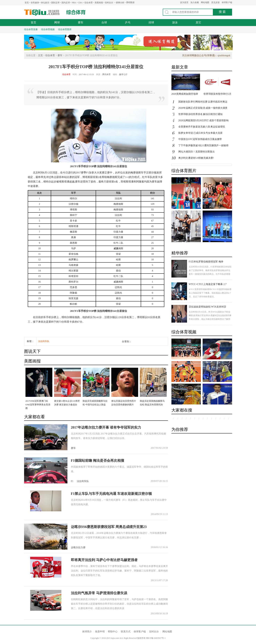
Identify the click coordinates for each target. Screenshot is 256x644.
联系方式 (126, 632)
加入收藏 (195, 2)
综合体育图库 (65, 29)
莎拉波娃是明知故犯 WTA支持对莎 (207, 307)
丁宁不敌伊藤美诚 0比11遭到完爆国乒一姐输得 (203, 145)
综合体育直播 (31, 29)
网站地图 (205, 2)
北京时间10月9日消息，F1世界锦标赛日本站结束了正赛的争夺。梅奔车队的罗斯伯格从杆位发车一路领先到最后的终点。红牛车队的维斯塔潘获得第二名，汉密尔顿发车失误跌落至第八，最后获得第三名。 (210, 274)
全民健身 (35, 3)
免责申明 (100, 632)
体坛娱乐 (45, 3)
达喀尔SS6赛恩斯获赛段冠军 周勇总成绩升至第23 (109, 527)
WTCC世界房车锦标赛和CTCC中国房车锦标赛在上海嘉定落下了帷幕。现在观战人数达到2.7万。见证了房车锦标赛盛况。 (210, 293)
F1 (72, 481)
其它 (198, 22)
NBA (74, 3)
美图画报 (99, 3)
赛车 (81, 22)
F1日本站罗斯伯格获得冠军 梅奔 (206, 262)
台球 (104, 22)
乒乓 (128, 22)
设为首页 (184, 2)
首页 (27, 3)
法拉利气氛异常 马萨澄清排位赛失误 (99, 593)
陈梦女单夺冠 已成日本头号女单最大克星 (201, 133)
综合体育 (89, 3)
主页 (40, 55)
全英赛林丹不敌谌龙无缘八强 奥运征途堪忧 (202, 127)
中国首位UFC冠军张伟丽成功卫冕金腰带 (200, 139)
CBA (80, 3)
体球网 (42, 13)
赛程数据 (130, 2)
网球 (57, 22)
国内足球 (66, 3)
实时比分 (109, 3)
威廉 (116, 248)
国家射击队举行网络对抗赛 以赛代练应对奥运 (203, 102)
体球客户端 (227, 2)
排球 (151, 22)
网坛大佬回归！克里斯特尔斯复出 (197, 152)
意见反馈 (215, 2)
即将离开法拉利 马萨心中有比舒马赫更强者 (104, 560)
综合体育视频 (48, 29)
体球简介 (87, 632)
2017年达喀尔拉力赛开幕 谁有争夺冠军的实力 (106, 427)
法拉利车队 (44, 341)
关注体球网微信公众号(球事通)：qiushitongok (206, 55)
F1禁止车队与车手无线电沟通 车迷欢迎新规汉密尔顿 (111, 494)
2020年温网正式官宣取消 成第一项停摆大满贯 (203, 108)
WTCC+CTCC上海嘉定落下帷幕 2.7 (208, 284)
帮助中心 (113, 632)
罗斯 (73, 260)
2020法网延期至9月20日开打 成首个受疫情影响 (204, 120)
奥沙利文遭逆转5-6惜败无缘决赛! (196, 158)
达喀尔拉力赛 (78, 547)
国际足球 (55, 3)
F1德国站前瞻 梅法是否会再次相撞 (97, 460)
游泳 (175, 22)
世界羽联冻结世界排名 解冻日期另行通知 (201, 114)
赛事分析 (120, 3)
